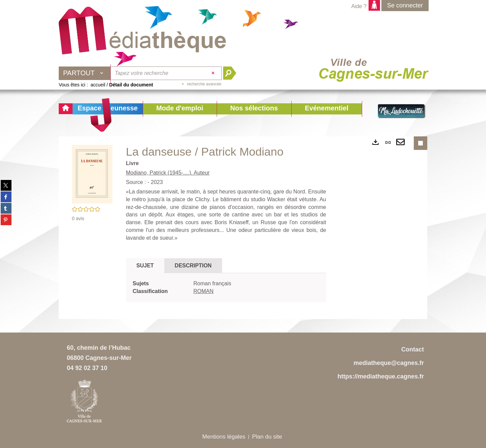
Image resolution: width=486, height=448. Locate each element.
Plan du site (267, 437)
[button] (180, 109)
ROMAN (204, 291)
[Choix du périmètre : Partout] (85, 73)
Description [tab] (193, 266)
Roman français (212, 283)
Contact (413, 349)
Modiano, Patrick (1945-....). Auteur (168, 173)
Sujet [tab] (145, 266)
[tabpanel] (226, 288)
